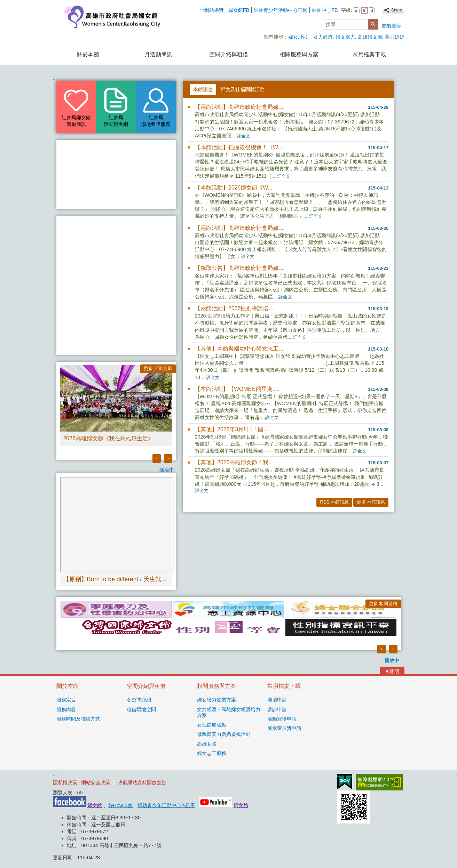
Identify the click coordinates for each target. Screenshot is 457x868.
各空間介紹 (139, 700)
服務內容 (66, 709)
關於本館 (88, 54)
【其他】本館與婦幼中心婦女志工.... (240, 349)
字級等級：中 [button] (364, 10)
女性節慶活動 (212, 725)
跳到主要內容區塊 (4, 4)
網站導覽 (214, 10)
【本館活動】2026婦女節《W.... (234, 188)
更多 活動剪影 (158, 368)
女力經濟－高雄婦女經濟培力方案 (229, 712)
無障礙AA (379, 782)
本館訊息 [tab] (203, 89)
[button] (373, 24)
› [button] (168, 458)
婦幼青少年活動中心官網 (281, 10)
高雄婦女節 (370, 37)
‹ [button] (157, 458)
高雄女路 (207, 744)
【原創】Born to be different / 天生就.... (116, 579)
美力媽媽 (395, 37)
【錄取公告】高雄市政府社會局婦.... (240, 268)
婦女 (293, 37)
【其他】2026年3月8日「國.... (232, 429)
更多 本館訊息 (371, 502)
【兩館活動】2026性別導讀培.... (235, 308)
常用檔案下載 (369, 54)
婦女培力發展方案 (216, 700)
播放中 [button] (167, 470)
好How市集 (121, 805)
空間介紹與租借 (229, 54)
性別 (306, 37)
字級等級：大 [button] (372, 10)
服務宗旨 (66, 700)
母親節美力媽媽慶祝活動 (224, 734)
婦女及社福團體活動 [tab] (243, 89)
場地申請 (277, 700)
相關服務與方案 (299, 54)
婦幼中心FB (325, 10)
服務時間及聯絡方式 (78, 719)
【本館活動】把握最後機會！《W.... (239, 147)
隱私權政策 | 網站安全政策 (82, 782)
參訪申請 (277, 709)
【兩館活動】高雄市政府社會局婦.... (240, 107)
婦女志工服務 (212, 753)
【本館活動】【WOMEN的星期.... (237, 389)
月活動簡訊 (158, 54)
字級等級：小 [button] (357, 10)
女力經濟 (323, 37)
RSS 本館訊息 (334, 502)
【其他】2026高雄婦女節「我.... (235, 462)
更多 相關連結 (383, 604)
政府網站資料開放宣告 (142, 782)
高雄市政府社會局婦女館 (112, 17)
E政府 (345, 782)
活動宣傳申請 (282, 719)
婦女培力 (345, 37)
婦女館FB (239, 10)
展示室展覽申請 (284, 728)
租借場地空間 (141, 709)
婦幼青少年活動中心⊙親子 (166, 805)
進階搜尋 (391, 26)
